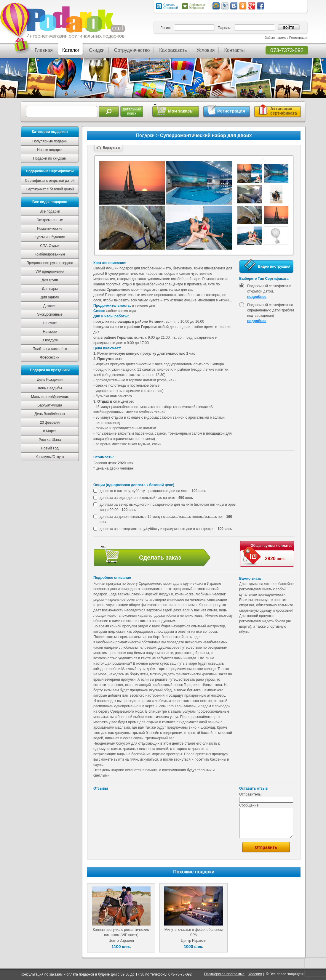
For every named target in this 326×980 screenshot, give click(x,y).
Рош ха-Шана (50, 440)
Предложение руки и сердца (50, 263)
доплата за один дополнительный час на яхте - (146, 498)
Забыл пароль (276, 38)
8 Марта (50, 431)
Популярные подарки (50, 141)
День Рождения (50, 380)
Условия (206, 50)
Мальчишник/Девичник (50, 397)
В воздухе (50, 340)
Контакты (234, 50)
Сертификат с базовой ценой (50, 189)
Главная (44, 50)
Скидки (97, 50)
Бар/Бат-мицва (50, 405)
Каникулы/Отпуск (50, 457)
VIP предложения (50, 271)
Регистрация (299, 38)
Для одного (50, 297)
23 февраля (50, 422)
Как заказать (173, 50)
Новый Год (50, 448)
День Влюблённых (50, 414)
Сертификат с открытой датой (50, 181)
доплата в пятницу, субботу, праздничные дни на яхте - (153, 491)
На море (50, 332)
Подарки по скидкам (50, 158)
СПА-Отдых (50, 246)
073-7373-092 (287, 50)
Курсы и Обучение (50, 237)
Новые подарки (50, 150)
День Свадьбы (50, 388)
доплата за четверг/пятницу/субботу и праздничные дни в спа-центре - (166, 529)
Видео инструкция (274, 266)
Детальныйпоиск (132, 111)
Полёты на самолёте (50, 349)
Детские (50, 306)
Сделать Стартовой (171, 6)
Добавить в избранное (197, 6)
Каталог (71, 50)
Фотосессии (50, 357)
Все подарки (50, 211)
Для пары (50, 289)
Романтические (50, 229)
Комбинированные (50, 254)
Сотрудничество (132, 50)
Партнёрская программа (224, 974)
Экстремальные (50, 220)
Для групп (50, 280)
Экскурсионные (50, 314)
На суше (50, 323)
